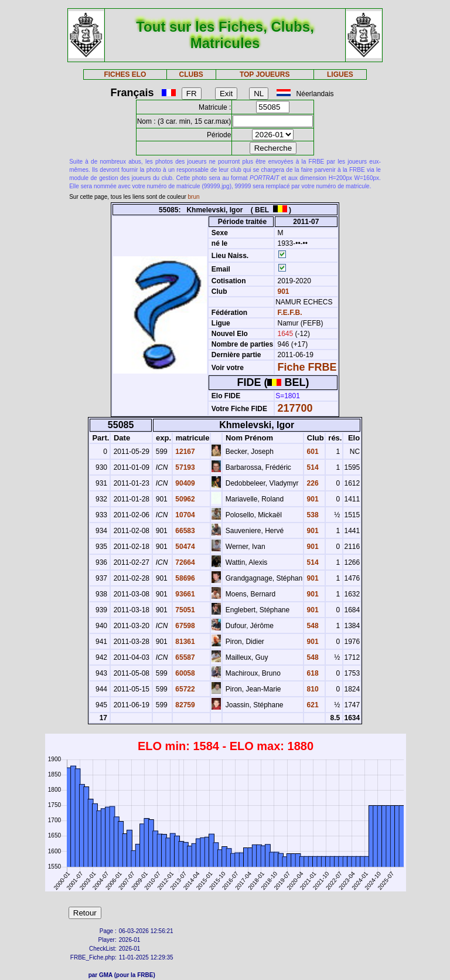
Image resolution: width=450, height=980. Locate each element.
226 (311, 483)
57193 (184, 467)
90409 (184, 483)
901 (282, 291)
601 (311, 452)
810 (311, 689)
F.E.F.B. (290, 313)
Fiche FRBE (307, 367)
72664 (184, 562)
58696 (184, 578)
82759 (184, 705)
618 (311, 673)
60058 (184, 673)
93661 (184, 594)
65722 (184, 689)
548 (311, 626)
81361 (184, 642)
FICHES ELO (125, 74)
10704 (184, 515)
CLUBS (191, 74)
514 (311, 467)
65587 (184, 657)
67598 (184, 626)
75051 (184, 610)
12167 (184, 452)
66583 (184, 531)
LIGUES (340, 74)
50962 (184, 499)
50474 (184, 547)
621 (311, 705)
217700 (295, 408)
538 (311, 515)
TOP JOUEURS (265, 74)
